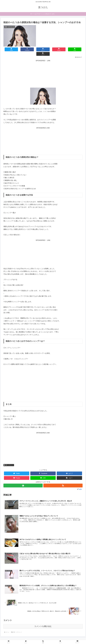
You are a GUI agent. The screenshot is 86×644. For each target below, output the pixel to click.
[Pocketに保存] (50, 49)
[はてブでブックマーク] (36, 49)
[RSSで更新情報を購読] (63, 481)
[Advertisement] (43, 69)
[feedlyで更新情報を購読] (23, 481)
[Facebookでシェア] (23, 49)
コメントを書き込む (43, 622)
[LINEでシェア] (63, 49)
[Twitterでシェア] (10, 49)
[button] (76, 49)
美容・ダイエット (9, 461)
